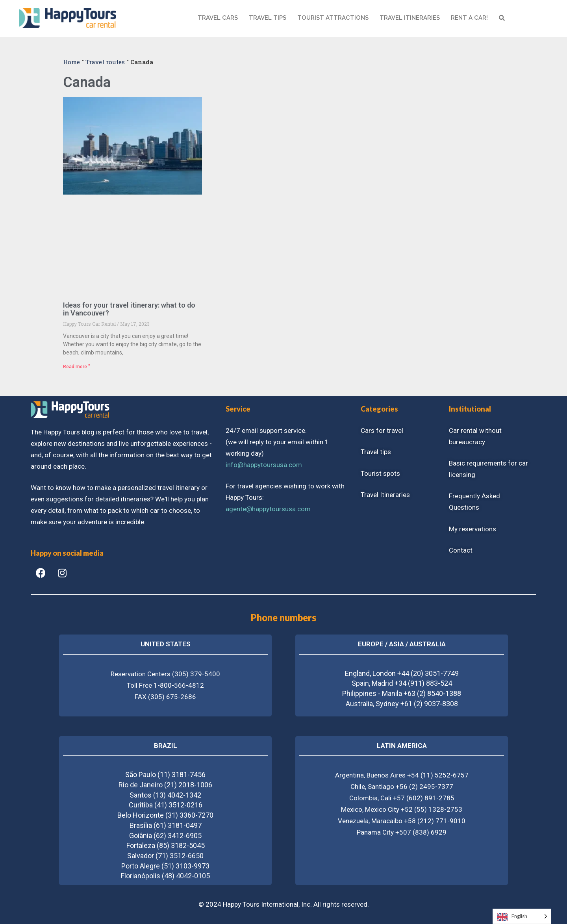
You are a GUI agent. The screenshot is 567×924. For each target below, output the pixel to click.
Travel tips (376, 452)
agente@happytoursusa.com (268, 509)
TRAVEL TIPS (268, 18)
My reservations (472, 529)
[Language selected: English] (522, 916)
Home (71, 62)
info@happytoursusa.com (264, 465)
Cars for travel (382, 430)
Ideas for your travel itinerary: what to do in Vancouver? (129, 309)
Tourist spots (380, 473)
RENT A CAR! (469, 18)
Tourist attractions (333, 18)
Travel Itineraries (385, 495)
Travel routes (105, 62)
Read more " (77, 367)
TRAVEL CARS (218, 18)
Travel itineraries (410, 18)
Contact (461, 550)
